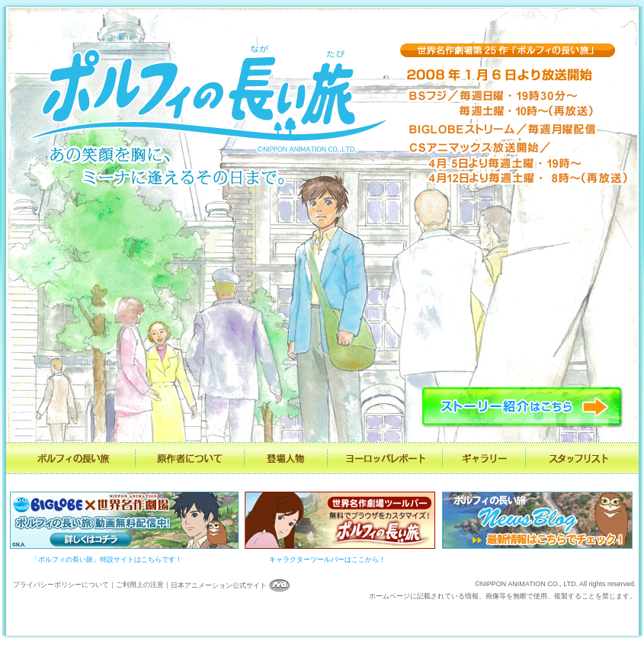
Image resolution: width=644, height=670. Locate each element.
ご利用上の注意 (140, 585)
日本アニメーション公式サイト (231, 585)
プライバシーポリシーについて (61, 585)
